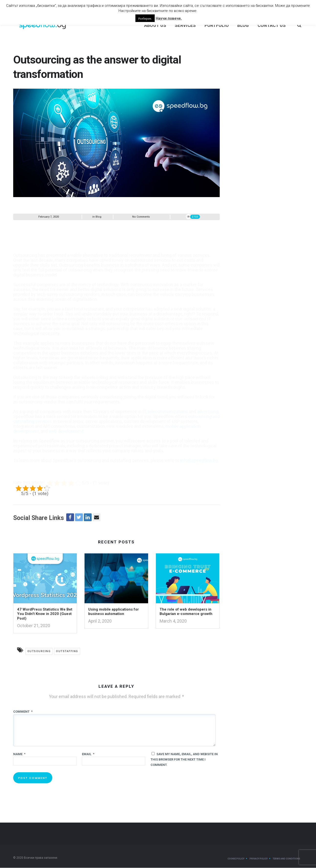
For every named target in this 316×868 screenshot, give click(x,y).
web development (66, 423)
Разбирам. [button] (145, 18)
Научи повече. (169, 18)
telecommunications (168, 403)
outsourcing (39, 651)
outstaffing (67, 651)
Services (185, 26)
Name (19, 754)
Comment (23, 712)
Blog (243, 26)
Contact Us (272, 26)
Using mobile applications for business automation (114, 612)
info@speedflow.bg (199, 452)
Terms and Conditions (286, 859)
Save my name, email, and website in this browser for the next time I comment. (184, 760)
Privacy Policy (259, 859)
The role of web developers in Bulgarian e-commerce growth (186, 612)
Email (88, 754)
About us (155, 26)
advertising (208, 403)
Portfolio (217, 26)
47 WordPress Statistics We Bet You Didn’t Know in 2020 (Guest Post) (45, 614)
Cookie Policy (236, 859)
